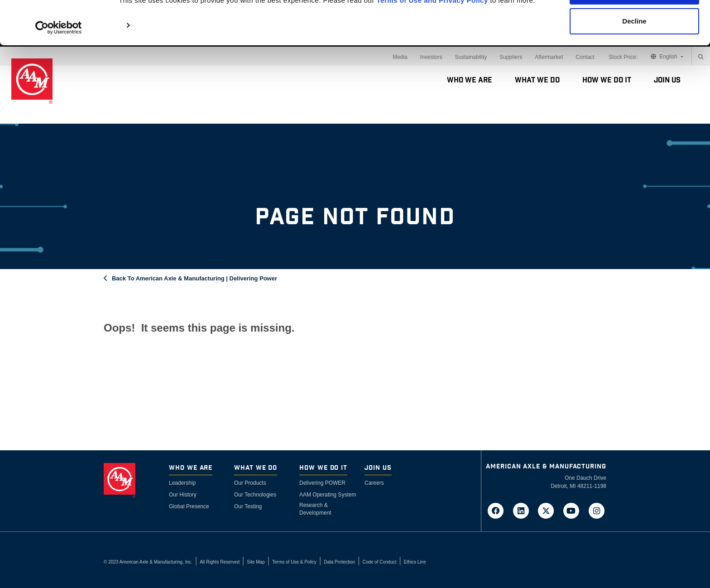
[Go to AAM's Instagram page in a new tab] (596, 510)
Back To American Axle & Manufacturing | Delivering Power (194, 278)
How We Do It (607, 80)
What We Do (537, 80)
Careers (374, 483)
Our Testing (248, 506)
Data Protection (339, 562)
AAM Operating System (328, 495)
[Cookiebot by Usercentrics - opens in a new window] (59, 60)
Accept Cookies (635, 24)
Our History (183, 495)
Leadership (182, 483)
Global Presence (189, 506)
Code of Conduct (379, 562)
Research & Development (315, 509)
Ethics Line (415, 562)
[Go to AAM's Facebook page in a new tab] (499, 510)
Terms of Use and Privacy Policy (432, 33)
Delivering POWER (322, 483)
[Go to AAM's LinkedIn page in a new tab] (523, 510)
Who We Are (470, 80)
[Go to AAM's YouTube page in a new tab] (574, 510)
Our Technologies (255, 495)
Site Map (256, 562)
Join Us (667, 80)
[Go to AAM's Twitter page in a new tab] (549, 510)
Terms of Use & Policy (294, 562)
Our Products (250, 483)
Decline (634, 54)
